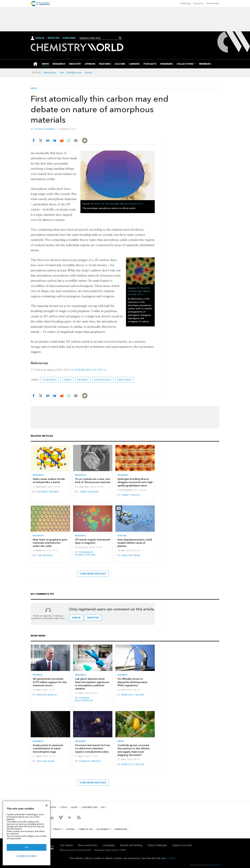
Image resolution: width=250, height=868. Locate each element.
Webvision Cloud (213, 865)
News (34, 88)
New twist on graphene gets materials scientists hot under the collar (50, 543)
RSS (103, 807)
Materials (83, 380)
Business (38, 675)
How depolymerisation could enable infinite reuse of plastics (135, 543)
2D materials (49, 380)
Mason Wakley (47, 695)
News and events (88, 845)
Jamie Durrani (89, 492)
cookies (171, 858)
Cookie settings (27, 856)
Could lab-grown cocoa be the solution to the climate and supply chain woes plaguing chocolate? (134, 750)
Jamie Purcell (131, 495)
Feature (122, 536)
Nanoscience (124, 380)
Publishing (186, 3)
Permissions (121, 829)
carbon (67, 380)
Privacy (58, 829)
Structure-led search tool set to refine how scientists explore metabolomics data (93, 748)
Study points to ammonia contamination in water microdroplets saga (48, 748)
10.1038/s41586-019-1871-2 (88, 370)
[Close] (47, 805)
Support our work (182, 845)
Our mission (66, 845)
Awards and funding (131, 845)
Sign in (76, 618)
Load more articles (93, 574)
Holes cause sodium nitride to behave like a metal (49, 481)
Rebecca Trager (133, 695)
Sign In (40, 38)
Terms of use (86, 829)
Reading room (74, 73)
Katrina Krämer (44, 129)
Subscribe (69, 38)
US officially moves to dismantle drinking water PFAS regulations (133, 682)
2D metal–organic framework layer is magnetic (93, 541)
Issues (74, 807)
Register (53, 38)
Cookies (70, 829)
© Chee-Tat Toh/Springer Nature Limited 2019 (117, 204)
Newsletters (50, 73)
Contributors (89, 807)
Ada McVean (45, 761)
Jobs (62, 73)
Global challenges (157, 845)
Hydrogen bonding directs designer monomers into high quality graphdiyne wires (135, 482)
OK (27, 847)
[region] (27, 833)
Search (120, 38)
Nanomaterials (103, 380)
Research (38, 475)
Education (199, 3)
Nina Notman (131, 555)
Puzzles (88, 73)
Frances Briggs (90, 761)
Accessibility (104, 829)
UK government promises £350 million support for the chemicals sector (50, 682)
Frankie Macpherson (84, 699)
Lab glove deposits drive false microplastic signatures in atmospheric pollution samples (92, 684)
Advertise (51, 807)
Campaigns (109, 845)
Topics (64, 807)
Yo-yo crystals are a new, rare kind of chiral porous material (93, 481)
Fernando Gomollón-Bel (85, 554)
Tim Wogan (45, 555)
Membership (213, 3)
